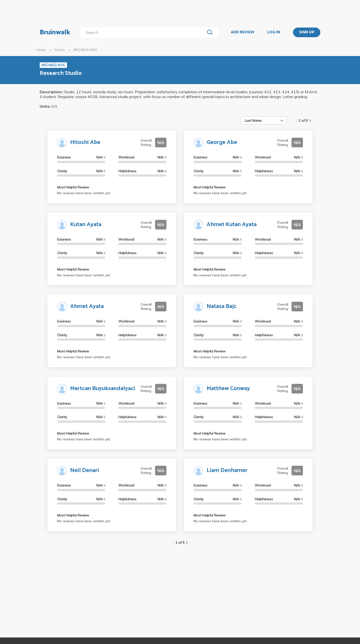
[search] (144, 32)
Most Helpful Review (73, 187)
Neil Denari (85, 470)
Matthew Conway (228, 389)
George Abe (222, 142)
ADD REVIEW (243, 32)
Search (60, 50)
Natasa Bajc (222, 306)
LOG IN (274, 32)
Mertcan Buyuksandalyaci (103, 389)
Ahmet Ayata (87, 306)
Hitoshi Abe (85, 142)
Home (41, 50)
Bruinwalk (55, 32)
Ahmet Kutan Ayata (232, 225)
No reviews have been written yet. (84, 193)
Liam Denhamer (227, 470)
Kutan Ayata (86, 225)
